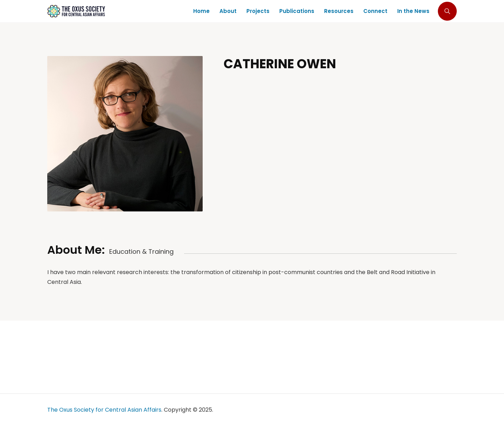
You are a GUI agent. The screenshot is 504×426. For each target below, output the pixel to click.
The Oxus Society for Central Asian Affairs (104, 410)
